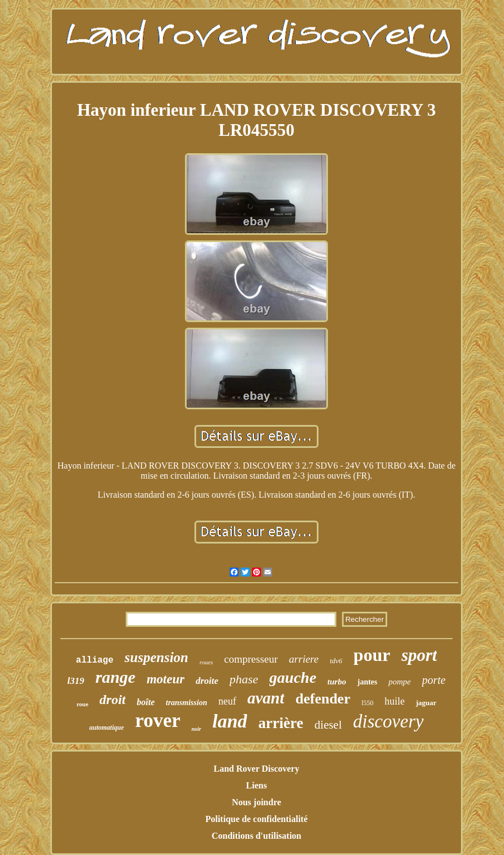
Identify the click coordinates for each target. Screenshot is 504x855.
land (230, 721)
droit (113, 700)
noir (196, 729)
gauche (293, 677)
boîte (146, 702)
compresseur (251, 659)
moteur (165, 679)
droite (207, 681)
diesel (328, 725)
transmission (187, 703)
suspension (156, 657)
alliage (95, 660)
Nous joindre (256, 802)
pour (372, 655)
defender (323, 699)
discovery (388, 721)
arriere (304, 659)
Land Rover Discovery (256, 769)
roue (82, 704)
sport (419, 655)
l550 (367, 703)
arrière (280, 723)
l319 (76, 681)
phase (244, 679)
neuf (227, 701)
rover (158, 721)
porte (434, 680)
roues (206, 662)
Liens (256, 785)
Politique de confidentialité (256, 819)
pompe (400, 682)
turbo (337, 682)
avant (266, 698)
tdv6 (336, 661)
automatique (107, 728)
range (116, 677)
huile (394, 701)
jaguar (426, 703)
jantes (367, 682)
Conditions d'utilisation (257, 836)
